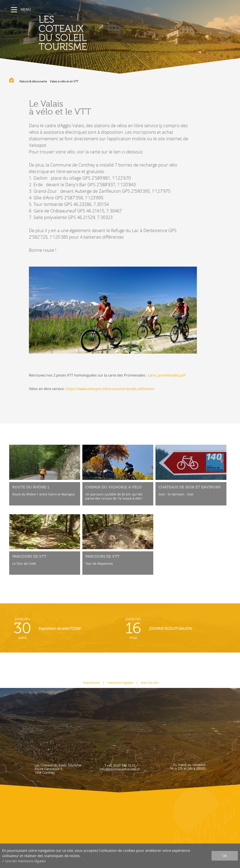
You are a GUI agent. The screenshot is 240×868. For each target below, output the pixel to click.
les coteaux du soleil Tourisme (63, 33)
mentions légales (120, 683)
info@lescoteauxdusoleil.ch (120, 769)
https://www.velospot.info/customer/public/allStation (110, 389)
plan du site (150, 683)
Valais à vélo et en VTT (64, 81)
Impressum (91, 683)
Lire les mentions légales (26, 861)
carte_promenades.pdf (167, 375)
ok (225, 856)
